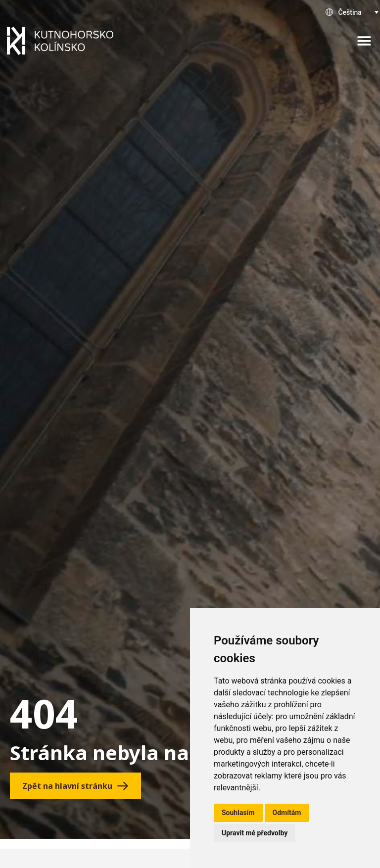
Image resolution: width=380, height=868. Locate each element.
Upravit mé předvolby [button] (255, 833)
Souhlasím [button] (238, 813)
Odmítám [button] (287, 813)
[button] (364, 41)
